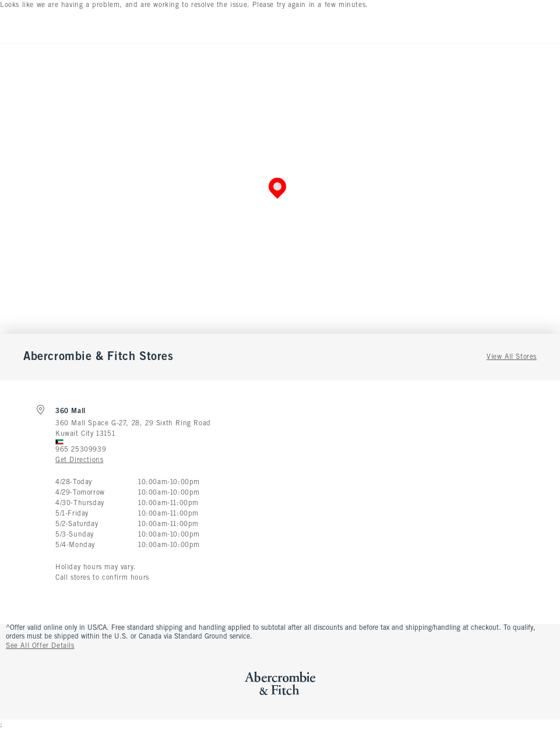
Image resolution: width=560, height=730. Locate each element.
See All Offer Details (40, 646)
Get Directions (79, 460)
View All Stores (512, 357)
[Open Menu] (12, 27)
